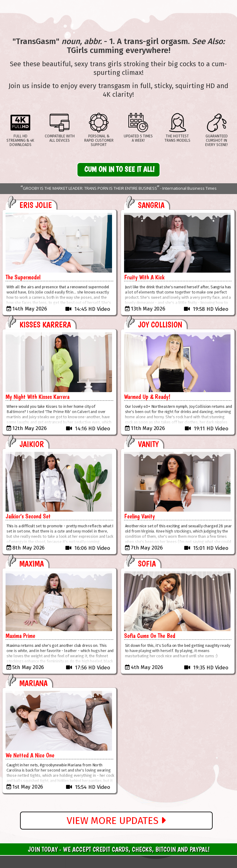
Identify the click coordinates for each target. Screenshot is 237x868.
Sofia (147, 564)
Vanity (148, 444)
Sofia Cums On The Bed (150, 636)
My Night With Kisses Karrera (37, 397)
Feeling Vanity (139, 516)
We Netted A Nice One (30, 755)
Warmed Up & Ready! (147, 397)
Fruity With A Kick (144, 277)
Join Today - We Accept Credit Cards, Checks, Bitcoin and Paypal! (119, 849)
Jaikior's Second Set (28, 516)
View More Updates (116, 821)
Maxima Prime (20, 636)
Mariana (33, 683)
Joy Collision (160, 324)
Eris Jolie (36, 205)
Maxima (32, 564)
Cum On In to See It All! (119, 169)
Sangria (151, 205)
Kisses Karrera (45, 324)
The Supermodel (23, 277)
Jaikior (32, 444)
